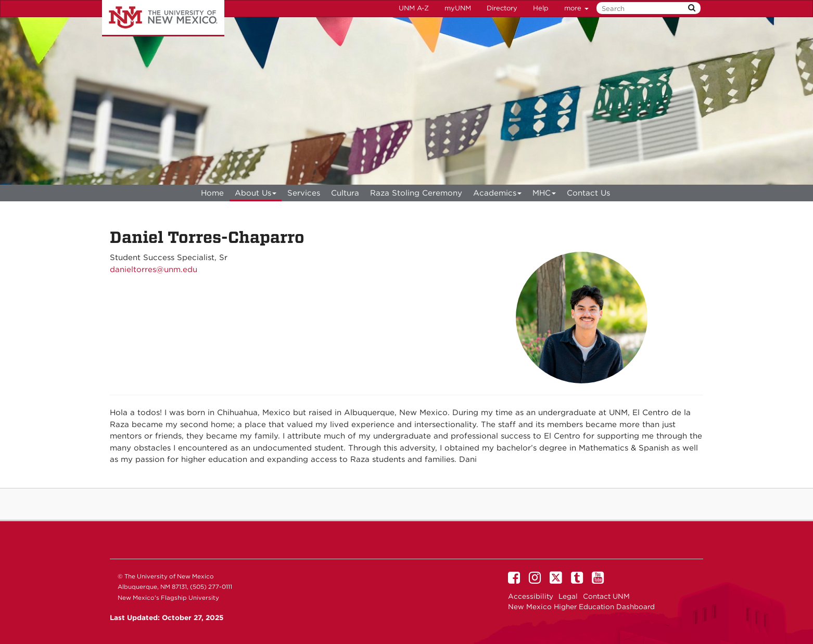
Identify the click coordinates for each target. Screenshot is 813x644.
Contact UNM (606, 596)
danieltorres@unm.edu (154, 269)
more (576, 8)
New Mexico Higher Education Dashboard (581, 607)
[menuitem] (212, 193)
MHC (544, 195)
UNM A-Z (414, 8)
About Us (256, 195)
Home (212, 193)
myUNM (458, 8)
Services (304, 193)
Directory (502, 8)
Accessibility (531, 596)
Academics (498, 195)
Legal (568, 596)
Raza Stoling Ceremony (416, 193)
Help (541, 8)
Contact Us (588, 193)
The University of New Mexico (163, 18)
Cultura (345, 193)
